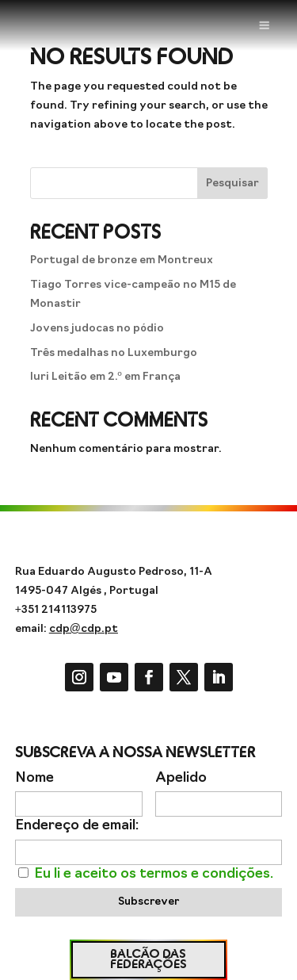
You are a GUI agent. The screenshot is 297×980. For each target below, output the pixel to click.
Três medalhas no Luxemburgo (114, 353)
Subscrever (148, 902)
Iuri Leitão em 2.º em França (105, 377)
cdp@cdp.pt (84, 629)
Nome (34, 778)
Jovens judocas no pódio (97, 329)
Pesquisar (232, 184)
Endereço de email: (77, 826)
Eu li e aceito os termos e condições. (154, 874)
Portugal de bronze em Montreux (122, 260)
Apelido (181, 778)
